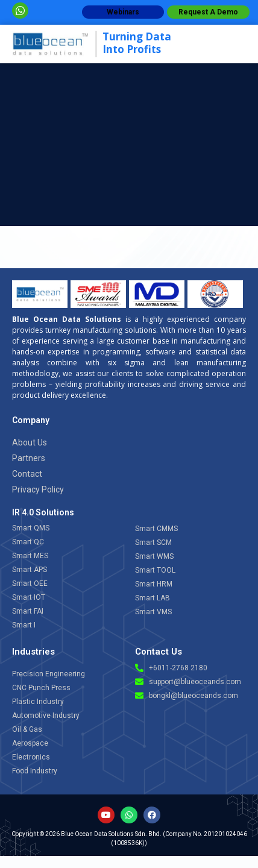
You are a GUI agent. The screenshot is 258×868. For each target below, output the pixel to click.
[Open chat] (216, 756)
